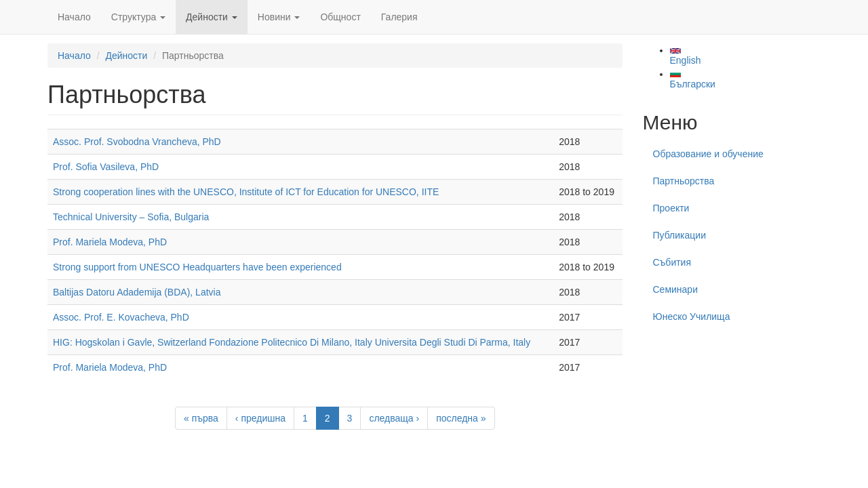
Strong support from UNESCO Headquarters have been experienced (197, 267)
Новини (279, 17)
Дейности (212, 17)
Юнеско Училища (692, 317)
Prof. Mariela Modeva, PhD (110, 242)
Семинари (675, 289)
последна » (461, 418)
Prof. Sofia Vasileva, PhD (106, 167)
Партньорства (684, 181)
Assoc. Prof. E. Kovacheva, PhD (121, 317)
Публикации (679, 235)
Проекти (671, 208)
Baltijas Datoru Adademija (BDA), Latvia (137, 292)
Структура (138, 17)
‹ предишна (260, 418)
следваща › (394, 418)
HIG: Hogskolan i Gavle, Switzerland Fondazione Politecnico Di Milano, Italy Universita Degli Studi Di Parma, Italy (292, 342)
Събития (672, 262)
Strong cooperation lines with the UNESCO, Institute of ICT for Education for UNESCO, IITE (246, 192)
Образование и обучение (708, 154)
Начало (74, 17)
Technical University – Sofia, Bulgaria (131, 217)
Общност (340, 17)
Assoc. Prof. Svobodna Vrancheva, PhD (137, 142)
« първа (201, 418)
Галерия (399, 17)
